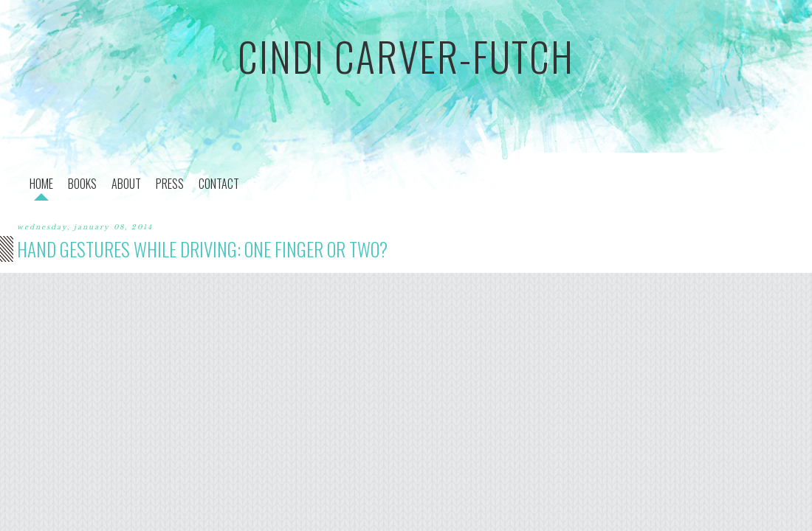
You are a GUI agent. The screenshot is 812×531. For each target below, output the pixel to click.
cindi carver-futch (406, 56)
